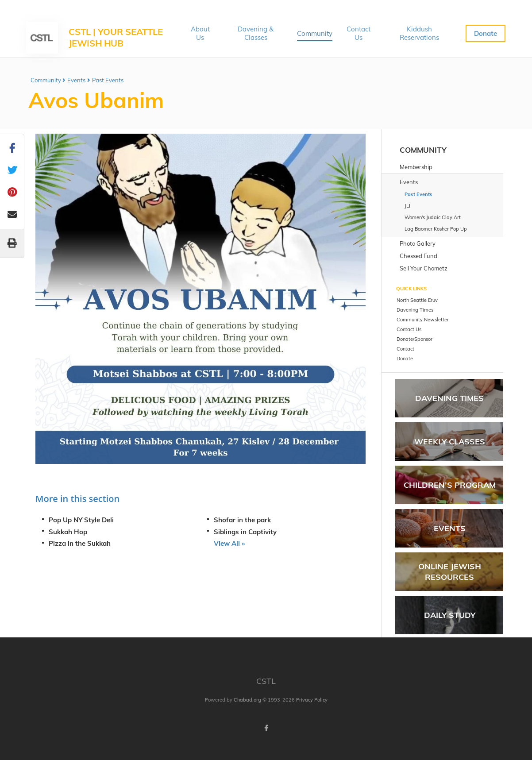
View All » (229, 543)
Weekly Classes (450, 442)
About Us (200, 33)
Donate (486, 33)
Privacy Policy (312, 700)
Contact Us (359, 33)
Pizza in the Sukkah (80, 543)
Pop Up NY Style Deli (81, 520)
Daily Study (450, 615)
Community (315, 33)
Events (76, 80)
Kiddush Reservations (419, 33)
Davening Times (449, 398)
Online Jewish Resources (450, 571)
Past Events (108, 80)
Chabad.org (247, 700)
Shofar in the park (242, 520)
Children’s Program (450, 485)
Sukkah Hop (68, 532)
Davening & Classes (256, 33)
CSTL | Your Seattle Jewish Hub (116, 37)
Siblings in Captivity (245, 532)
